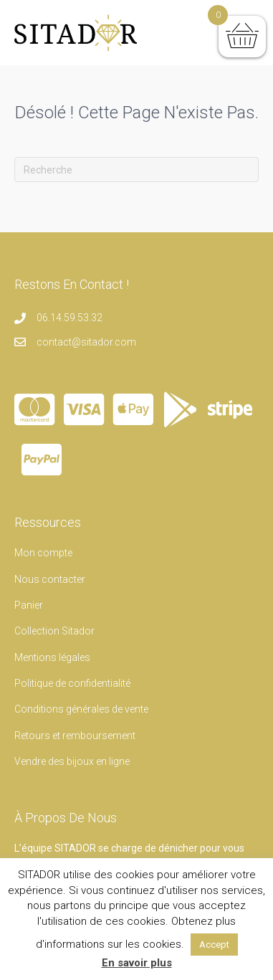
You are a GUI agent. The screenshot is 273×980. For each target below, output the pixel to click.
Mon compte (43, 553)
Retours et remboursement (75, 736)
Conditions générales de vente (81, 709)
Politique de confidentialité (72, 683)
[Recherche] (136, 170)
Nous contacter (50, 579)
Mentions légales (52, 657)
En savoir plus (137, 963)
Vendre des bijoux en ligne (72, 761)
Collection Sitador (54, 631)
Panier (29, 605)
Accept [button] (214, 945)
